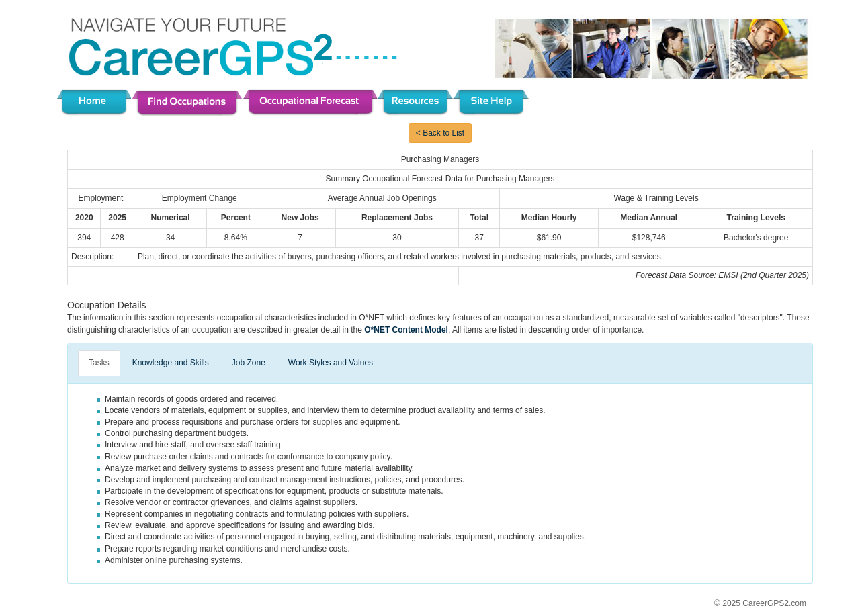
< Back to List (440, 133)
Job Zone (249, 363)
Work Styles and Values (331, 363)
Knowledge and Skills (171, 363)
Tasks (99, 363)
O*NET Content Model (406, 330)
